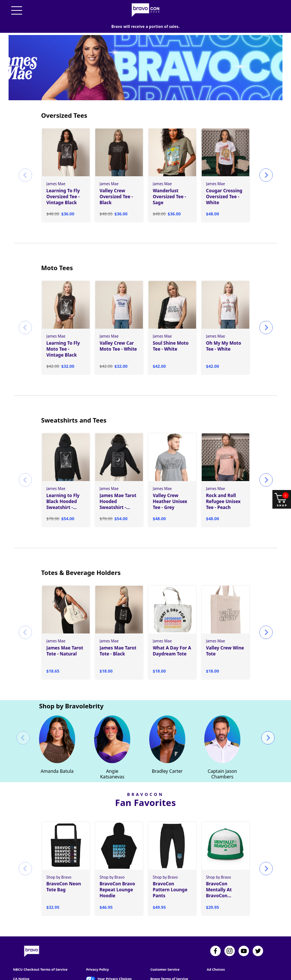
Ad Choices (216, 945)
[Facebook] (215, 927)
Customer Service (165, 945)
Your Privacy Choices (114, 955)
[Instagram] (230, 927)
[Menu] (17, 10)
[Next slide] (266, 151)
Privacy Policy (97, 945)
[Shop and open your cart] (282, 499)
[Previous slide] (25, 151)
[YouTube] (244, 927)
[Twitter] (258, 927)
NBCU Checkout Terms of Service (40, 945)
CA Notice (21, 955)
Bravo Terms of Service (169, 955)
